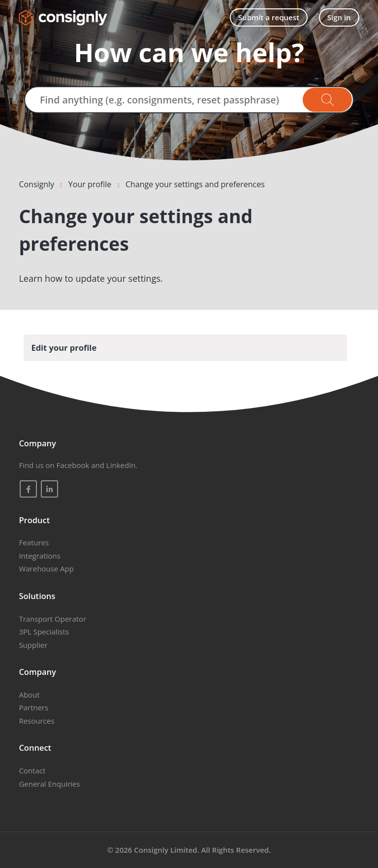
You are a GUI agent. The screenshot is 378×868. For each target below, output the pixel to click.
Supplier (33, 645)
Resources (36, 721)
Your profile (90, 184)
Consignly (36, 184)
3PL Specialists (44, 632)
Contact (32, 770)
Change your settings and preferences (195, 184)
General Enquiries (49, 784)
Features (34, 542)
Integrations (39, 556)
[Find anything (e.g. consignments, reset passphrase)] (189, 100)
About (29, 695)
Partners (33, 707)
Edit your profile (64, 348)
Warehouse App (46, 568)
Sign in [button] (339, 17)
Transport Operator (52, 619)
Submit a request (269, 17)
